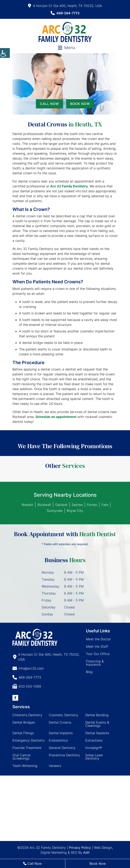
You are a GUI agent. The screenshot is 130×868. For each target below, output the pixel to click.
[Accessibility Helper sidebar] (5, 53)
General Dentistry (62, 748)
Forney (92, 505)
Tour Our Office (98, 654)
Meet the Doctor (98, 639)
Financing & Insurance (95, 663)
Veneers (55, 766)
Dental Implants (61, 733)
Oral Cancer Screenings (22, 757)
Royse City (75, 511)
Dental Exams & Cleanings (97, 724)
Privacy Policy (80, 848)
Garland (61, 505)
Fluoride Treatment (27, 748)
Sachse (77, 505)
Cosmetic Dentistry (63, 715)
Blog (89, 672)
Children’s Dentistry (27, 715)
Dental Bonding (97, 715)
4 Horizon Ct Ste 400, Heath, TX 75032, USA (65, 6)
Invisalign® (94, 748)
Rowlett (27, 505)
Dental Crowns (60, 722)
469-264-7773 (65, 13)
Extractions (94, 740)
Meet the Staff (97, 646)
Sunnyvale (55, 511)
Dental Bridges (24, 722)
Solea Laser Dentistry (94, 757)
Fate (105, 505)
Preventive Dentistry (64, 755)
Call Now (49, 104)
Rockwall (44, 505)
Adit (86, 852)
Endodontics (58, 740)
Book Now (80, 104)
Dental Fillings (23, 733)
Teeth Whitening (25, 766)
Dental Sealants (97, 733)
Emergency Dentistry (29, 740)
